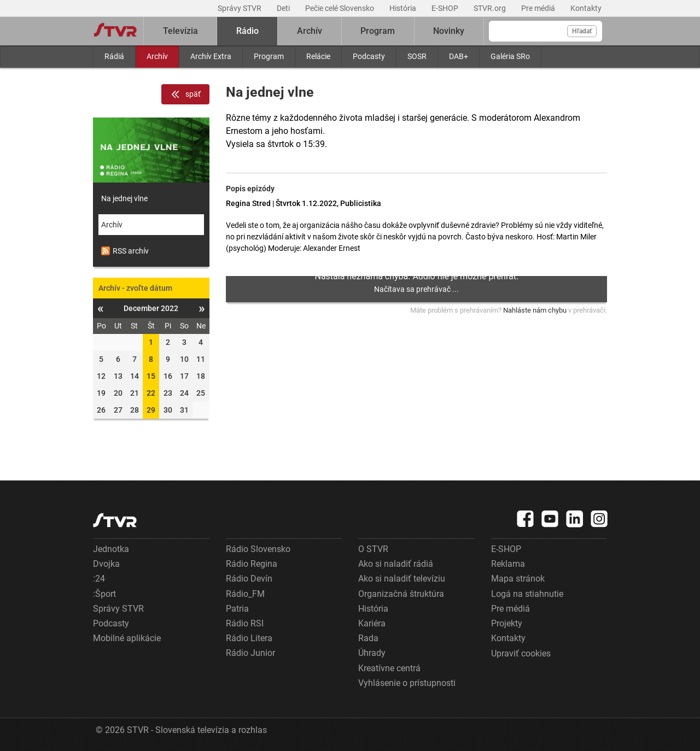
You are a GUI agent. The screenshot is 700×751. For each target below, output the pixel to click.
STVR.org (491, 8)
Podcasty (369, 56)
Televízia (180, 31)
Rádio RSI (245, 623)
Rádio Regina (252, 564)
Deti (284, 8)
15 (151, 376)
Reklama (508, 564)
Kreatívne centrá (389, 668)
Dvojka (106, 564)
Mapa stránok (518, 579)
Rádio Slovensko (258, 549)
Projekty (507, 623)
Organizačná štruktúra (401, 594)
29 (151, 410)
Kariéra (372, 623)
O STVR (373, 549)
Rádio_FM (245, 594)
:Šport (104, 594)
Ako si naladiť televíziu (402, 579)
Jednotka (111, 549)
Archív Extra (211, 56)
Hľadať (582, 31)
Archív (157, 56)
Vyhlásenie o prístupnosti (407, 683)
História (404, 8)
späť (185, 95)
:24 (99, 579)
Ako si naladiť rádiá (396, 564)
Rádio (247, 31)
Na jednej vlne (124, 198)
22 (151, 393)
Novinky (449, 31)
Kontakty (586, 8)
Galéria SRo (510, 56)
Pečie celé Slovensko (340, 8)
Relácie (318, 56)
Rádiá (114, 56)
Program (269, 56)
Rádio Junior (250, 653)
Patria (237, 609)
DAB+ (459, 56)
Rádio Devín (249, 579)
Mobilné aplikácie (127, 638)
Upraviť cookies (521, 653)
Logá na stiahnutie (527, 594)
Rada (368, 638)
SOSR (417, 56)
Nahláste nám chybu (535, 310)
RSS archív (125, 251)
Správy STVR (240, 8)
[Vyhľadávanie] (546, 31)
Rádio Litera (249, 638)
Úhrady (372, 653)
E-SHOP (446, 8)
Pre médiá (539, 8)
